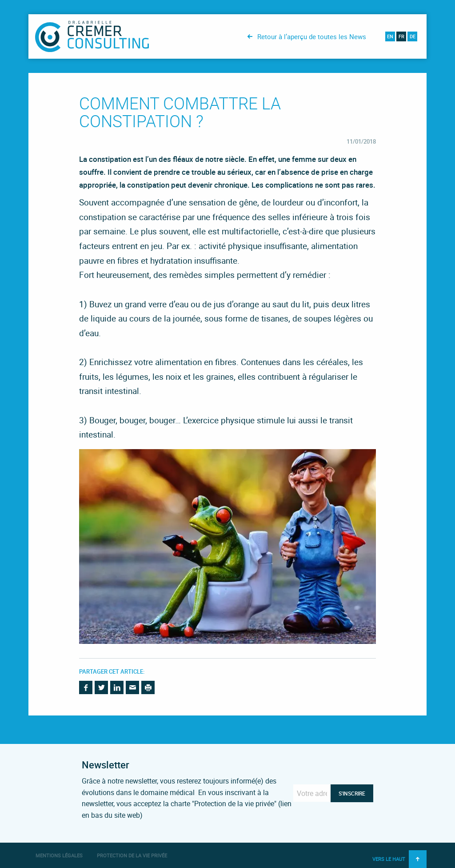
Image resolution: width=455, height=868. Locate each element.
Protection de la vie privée (132, 855)
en (390, 36)
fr (401, 36)
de (413, 36)
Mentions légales (59, 855)
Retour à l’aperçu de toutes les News (312, 36)
